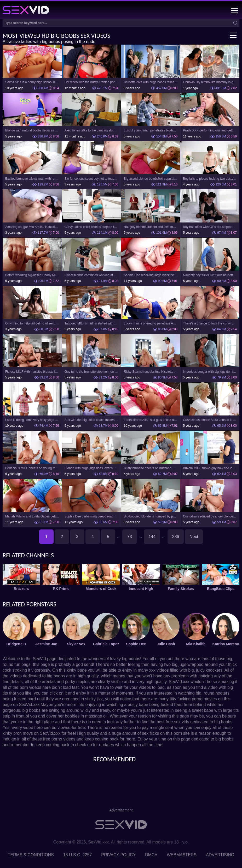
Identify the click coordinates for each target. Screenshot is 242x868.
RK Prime (61, 589)
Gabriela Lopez (106, 644)
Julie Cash (166, 644)
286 (176, 537)
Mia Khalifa (196, 644)
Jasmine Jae (46, 644)
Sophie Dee (136, 644)
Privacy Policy (118, 855)
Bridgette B (16, 644)
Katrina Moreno (226, 644)
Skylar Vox (76, 644)
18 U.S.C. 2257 (77, 855)
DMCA (151, 855)
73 (130, 537)
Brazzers (21, 589)
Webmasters (182, 855)
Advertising (220, 855)
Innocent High (141, 589)
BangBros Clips (221, 589)
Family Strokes (181, 589)
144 (152, 537)
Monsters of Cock (101, 589)
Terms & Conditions (31, 855)
